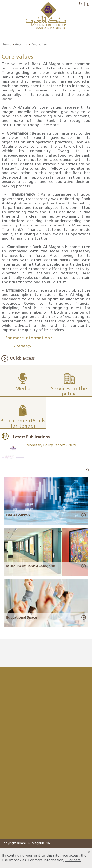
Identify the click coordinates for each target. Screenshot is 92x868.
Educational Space (21, 617)
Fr (80, 4)
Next (88, 470)
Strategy (24, 346)
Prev (87, 470)
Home (7, 44)
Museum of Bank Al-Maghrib (31, 566)
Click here (73, 860)
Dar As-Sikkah (18, 515)
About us (21, 44)
